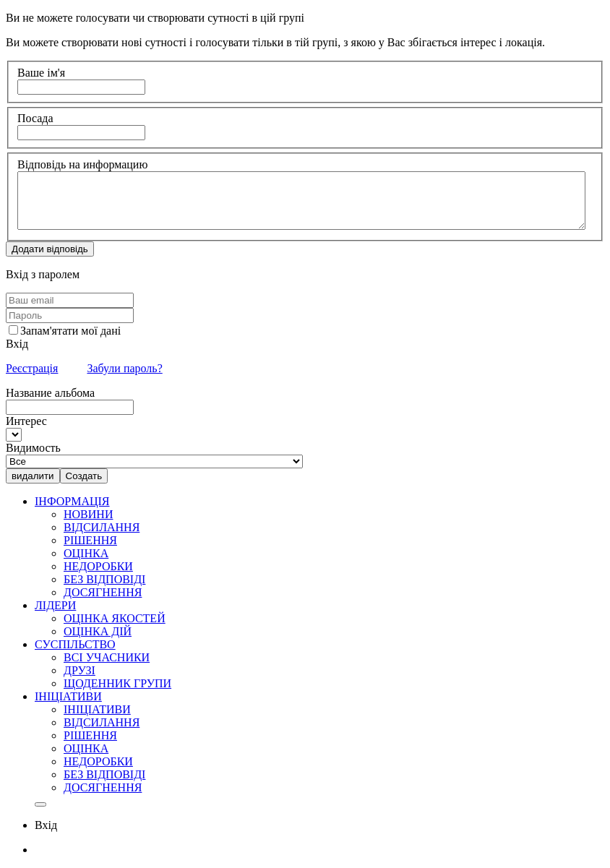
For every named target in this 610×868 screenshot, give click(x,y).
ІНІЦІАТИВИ (68, 696)
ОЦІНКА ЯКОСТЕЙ (115, 618)
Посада (35, 118)
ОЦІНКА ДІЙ (98, 631)
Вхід (17, 344)
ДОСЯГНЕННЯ (103, 592)
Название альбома (50, 393)
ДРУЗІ (80, 670)
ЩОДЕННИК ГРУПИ (117, 683)
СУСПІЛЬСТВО (75, 644)
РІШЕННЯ (90, 540)
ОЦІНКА (86, 553)
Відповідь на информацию (82, 164)
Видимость (33, 448)
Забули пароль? (124, 368)
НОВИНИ (88, 514)
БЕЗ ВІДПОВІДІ (104, 579)
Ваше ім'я (41, 73)
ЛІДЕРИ (55, 605)
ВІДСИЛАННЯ (102, 527)
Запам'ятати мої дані (70, 331)
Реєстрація (32, 368)
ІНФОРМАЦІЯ (72, 501)
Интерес (26, 421)
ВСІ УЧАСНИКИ (107, 657)
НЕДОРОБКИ (98, 566)
